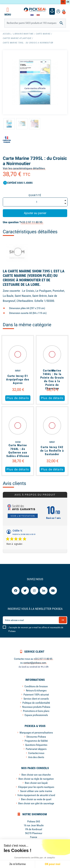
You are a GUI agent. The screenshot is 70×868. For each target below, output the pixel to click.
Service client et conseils (36, 699)
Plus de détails (18, 398)
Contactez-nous (36, 753)
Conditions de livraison (36, 686)
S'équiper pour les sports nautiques (36, 787)
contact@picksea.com (35, 663)
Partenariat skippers (36, 749)
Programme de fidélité (36, 741)
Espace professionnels (36, 715)
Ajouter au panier (35, 213)
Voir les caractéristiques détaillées (24, 168)
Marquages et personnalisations (36, 733)
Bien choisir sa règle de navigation (36, 779)
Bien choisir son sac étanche (36, 775)
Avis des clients (36, 757)
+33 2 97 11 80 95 (32, 222)
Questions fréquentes (36, 745)
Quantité (35, 195)
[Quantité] (35, 202)
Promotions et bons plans (36, 711)
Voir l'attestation (23, 516)
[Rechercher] (35, 23)
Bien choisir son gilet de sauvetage (36, 803)
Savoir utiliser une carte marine (36, 791)
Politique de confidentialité (36, 703)
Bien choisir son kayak (36, 783)
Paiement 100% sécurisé (36, 695)
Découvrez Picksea (36, 737)
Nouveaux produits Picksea (36, 707)
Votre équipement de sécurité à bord (36, 795)
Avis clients (14, 483)
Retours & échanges (36, 690)
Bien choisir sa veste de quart (36, 799)
